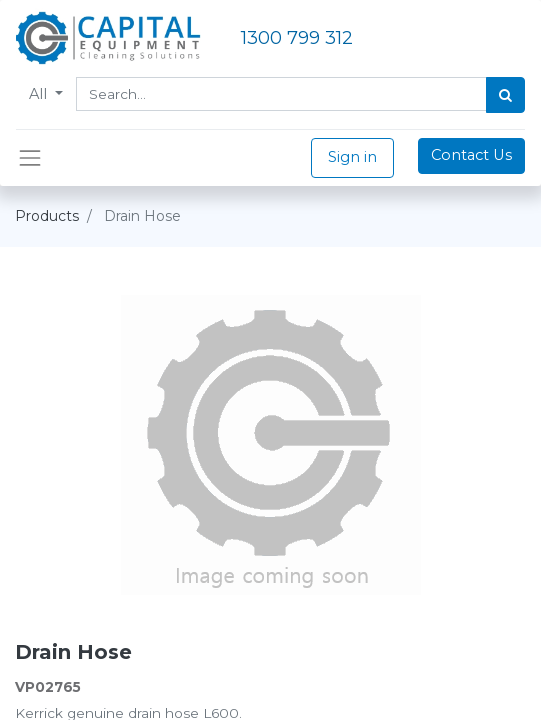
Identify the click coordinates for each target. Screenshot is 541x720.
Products (47, 216)
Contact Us (471, 155)
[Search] (505, 95)
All (40, 94)
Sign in (352, 157)
